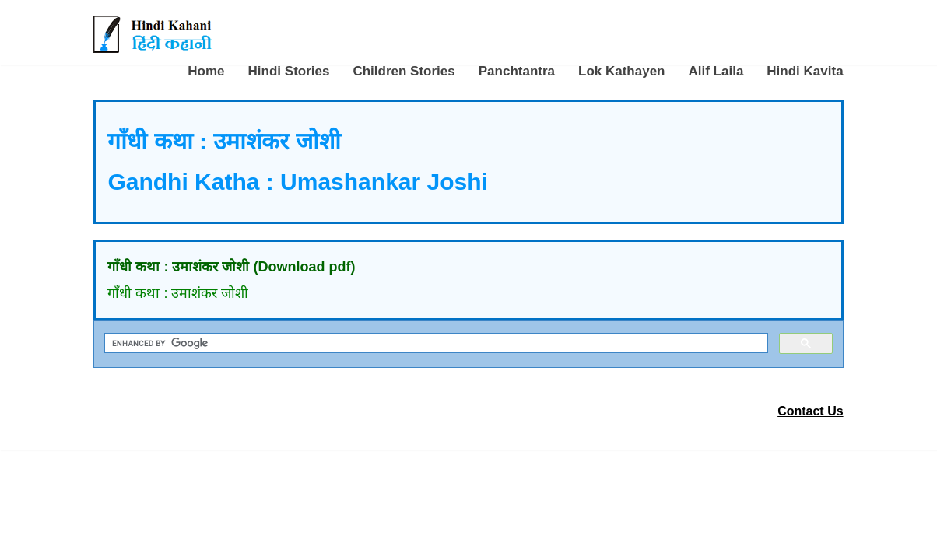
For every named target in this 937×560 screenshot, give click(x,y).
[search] (434, 343)
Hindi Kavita (805, 71)
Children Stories (404, 71)
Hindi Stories (289, 71)
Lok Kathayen (621, 71)
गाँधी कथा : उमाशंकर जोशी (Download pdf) (231, 267)
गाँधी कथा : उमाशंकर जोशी (178, 293)
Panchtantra (517, 71)
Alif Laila (716, 71)
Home (206, 71)
